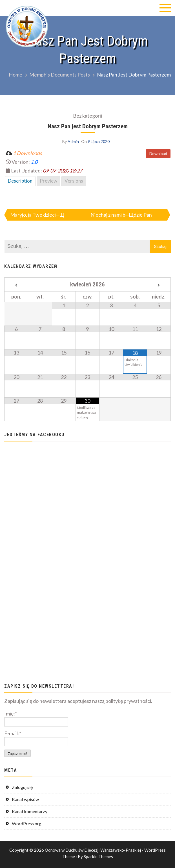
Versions (74, 181)
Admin (73, 141)
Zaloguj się (22, 787)
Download (158, 153)
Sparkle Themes (98, 856)
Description (20, 181)
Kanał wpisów (25, 799)
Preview (48, 181)
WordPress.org (27, 823)
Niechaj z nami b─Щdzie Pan (121, 215)
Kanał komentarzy (30, 811)
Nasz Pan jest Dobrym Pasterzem (88, 126)
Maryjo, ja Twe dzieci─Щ (37, 215)
